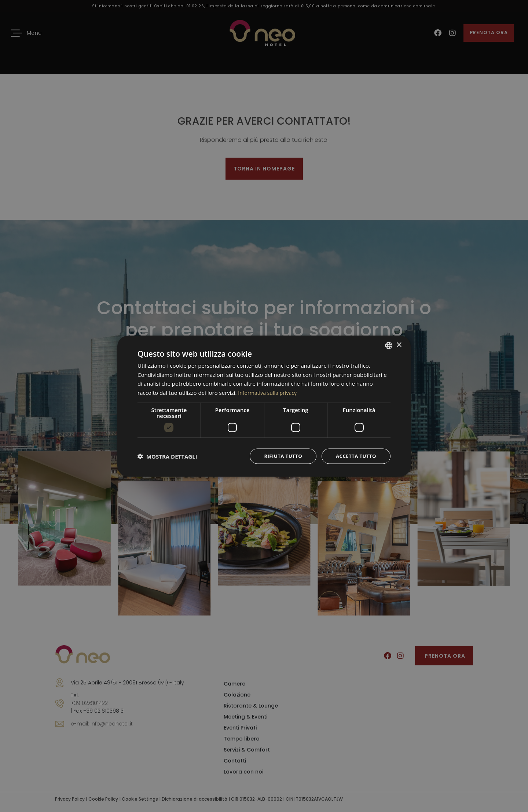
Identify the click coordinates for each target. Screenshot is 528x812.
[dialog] (264, 406)
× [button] (399, 344)
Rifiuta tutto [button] (280, 456)
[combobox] (389, 345)
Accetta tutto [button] (355, 456)
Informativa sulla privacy (269, 392)
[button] (167, 456)
